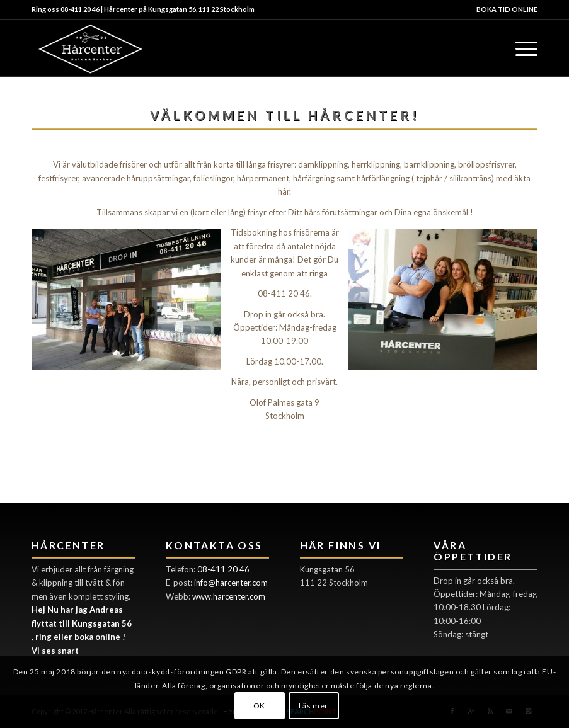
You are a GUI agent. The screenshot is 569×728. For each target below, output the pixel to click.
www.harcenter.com (229, 596)
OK (259, 706)
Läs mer (313, 706)
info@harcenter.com (231, 583)
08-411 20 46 (223, 569)
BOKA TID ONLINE (507, 9)
